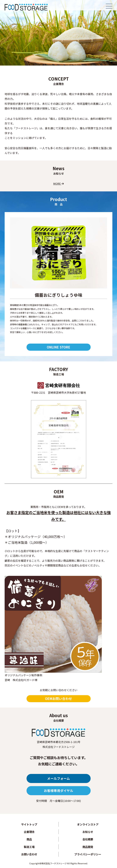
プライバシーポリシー (88, 854)
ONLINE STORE (58, 347)
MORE (58, 184)
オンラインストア (88, 824)
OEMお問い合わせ (58, 699)
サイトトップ (29, 824)
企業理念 (29, 832)
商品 (29, 839)
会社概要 (88, 839)
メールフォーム (58, 778)
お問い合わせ (29, 854)
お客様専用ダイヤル (58, 791)
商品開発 (88, 847)
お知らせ (88, 832)
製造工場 (29, 847)
